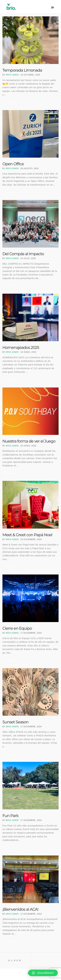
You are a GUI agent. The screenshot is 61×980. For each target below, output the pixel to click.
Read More (11, 103)
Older (15, 960)
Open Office (13, 164)
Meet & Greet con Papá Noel (27, 535)
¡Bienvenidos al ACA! (20, 909)
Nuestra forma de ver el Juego (29, 441)
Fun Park (10, 816)
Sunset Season (15, 722)
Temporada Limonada (22, 70)
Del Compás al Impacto (23, 254)
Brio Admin (12, 75)
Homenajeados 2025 (21, 347)
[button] (43, 973)
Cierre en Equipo (17, 628)
